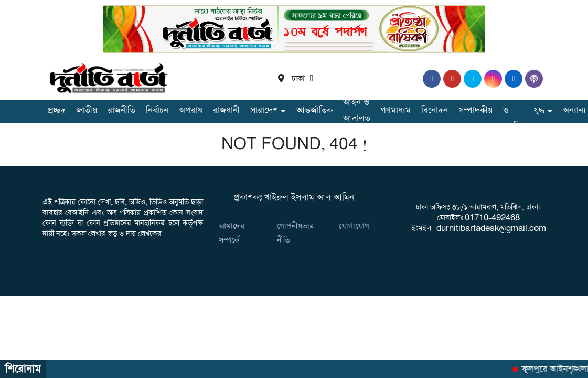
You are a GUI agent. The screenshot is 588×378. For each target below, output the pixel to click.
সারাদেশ (264, 111)
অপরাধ (191, 111)
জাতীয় (87, 111)
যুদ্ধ (539, 111)
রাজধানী (226, 111)
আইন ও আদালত (357, 111)
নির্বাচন (157, 111)
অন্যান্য (574, 111)
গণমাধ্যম (396, 111)
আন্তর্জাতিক (314, 111)
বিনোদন (435, 111)
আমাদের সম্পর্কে (232, 233)
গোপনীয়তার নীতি (295, 233)
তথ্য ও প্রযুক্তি (513, 111)
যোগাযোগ (354, 226)
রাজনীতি (121, 111)
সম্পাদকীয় (475, 111)
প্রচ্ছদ (57, 111)
